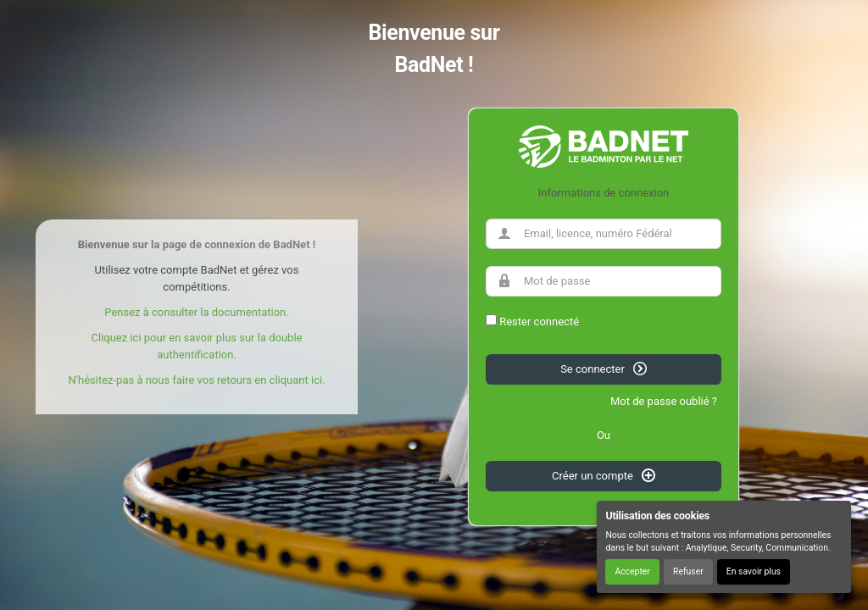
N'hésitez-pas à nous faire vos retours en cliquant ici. (196, 380)
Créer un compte (604, 475)
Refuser (688, 571)
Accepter (632, 571)
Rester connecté (539, 322)
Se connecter (604, 369)
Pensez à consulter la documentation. (196, 312)
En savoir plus (754, 571)
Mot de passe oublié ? (664, 401)
